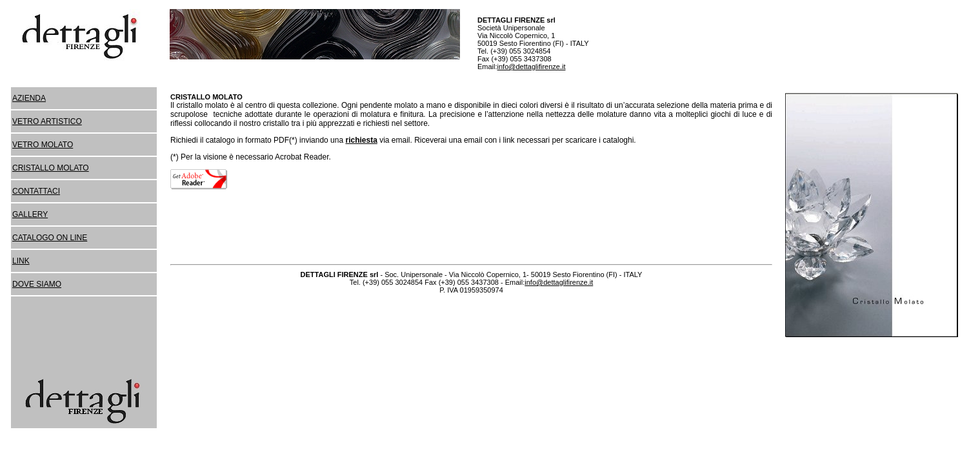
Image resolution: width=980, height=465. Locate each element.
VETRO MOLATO (43, 145)
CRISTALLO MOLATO (51, 168)
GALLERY (30, 214)
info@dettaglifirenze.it (532, 67)
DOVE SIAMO (37, 284)
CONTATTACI (36, 191)
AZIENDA (29, 98)
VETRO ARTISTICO (47, 121)
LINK (21, 261)
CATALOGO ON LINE (50, 238)
